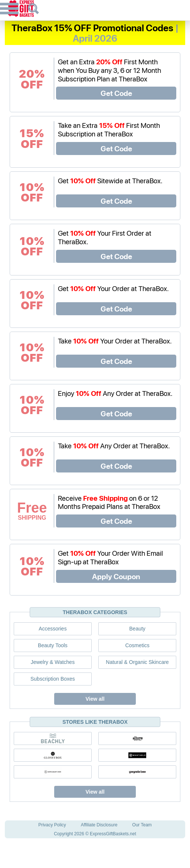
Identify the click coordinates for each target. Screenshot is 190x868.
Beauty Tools (53, 645)
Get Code (116, 93)
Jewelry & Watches (53, 662)
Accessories (53, 629)
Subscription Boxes (53, 679)
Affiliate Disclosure (99, 825)
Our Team (142, 825)
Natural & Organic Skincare (137, 662)
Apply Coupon (116, 576)
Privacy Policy (52, 825)
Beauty (137, 629)
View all (95, 699)
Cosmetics (137, 645)
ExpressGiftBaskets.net (113, 834)
